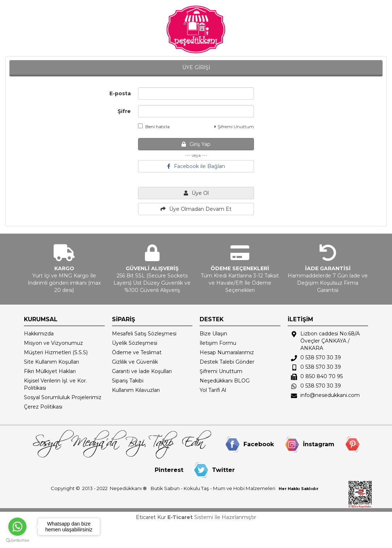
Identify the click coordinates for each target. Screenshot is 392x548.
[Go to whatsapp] (17, 527)
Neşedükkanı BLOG (225, 381)
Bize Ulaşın (213, 334)
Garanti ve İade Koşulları (142, 371)
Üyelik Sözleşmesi (135, 343)
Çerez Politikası (43, 407)
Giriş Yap (196, 144)
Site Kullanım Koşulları (51, 362)
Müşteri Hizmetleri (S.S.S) (56, 352)
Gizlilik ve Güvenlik (135, 362)
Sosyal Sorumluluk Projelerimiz (63, 397)
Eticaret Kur (151, 517)
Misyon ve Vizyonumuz (53, 343)
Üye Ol (196, 193)
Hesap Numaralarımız (227, 352)
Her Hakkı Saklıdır (299, 489)
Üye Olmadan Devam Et (196, 209)
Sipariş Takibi (128, 381)
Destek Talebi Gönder (227, 362)
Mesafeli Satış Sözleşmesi (144, 334)
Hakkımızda (39, 334)
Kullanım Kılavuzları (136, 390)
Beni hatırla (154, 126)
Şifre (124, 111)
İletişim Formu (218, 343)
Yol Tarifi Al (213, 390)
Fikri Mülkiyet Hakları (50, 371)
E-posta (120, 93)
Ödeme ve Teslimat (137, 352)
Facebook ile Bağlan (196, 166)
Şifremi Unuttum (234, 127)
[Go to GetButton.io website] (17, 541)
